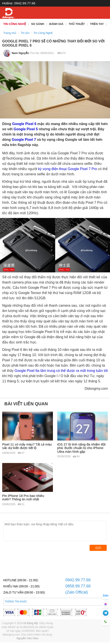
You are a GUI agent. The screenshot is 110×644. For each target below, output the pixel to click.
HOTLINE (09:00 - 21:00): (21, 580)
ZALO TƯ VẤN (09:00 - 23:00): (24, 592)
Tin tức (25, 33)
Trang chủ (10, 33)
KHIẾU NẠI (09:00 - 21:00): (22, 586)
